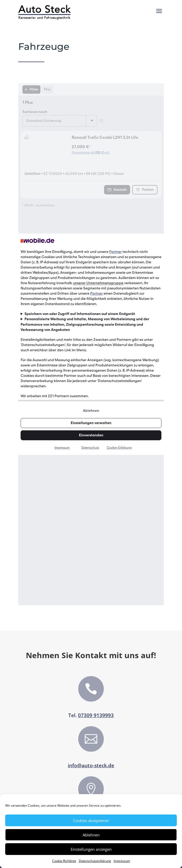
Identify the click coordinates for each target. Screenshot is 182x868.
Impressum (122, 861)
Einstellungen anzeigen (91, 849)
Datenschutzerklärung (95, 861)
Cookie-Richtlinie (64, 861)
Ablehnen (91, 835)
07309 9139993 (96, 715)
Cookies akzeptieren (91, 821)
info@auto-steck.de (91, 765)
